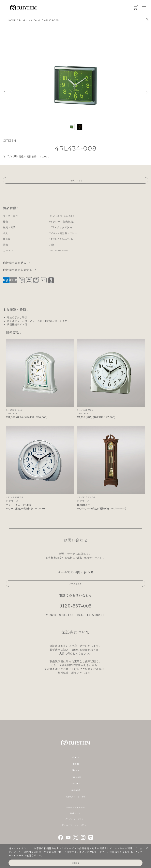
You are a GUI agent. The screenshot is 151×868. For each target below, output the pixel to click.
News (75, 770)
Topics (75, 764)
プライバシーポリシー (76, 819)
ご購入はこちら (76, 180)
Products (75, 777)
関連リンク (76, 813)
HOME (12, 20)
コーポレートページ (75, 807)
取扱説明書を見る (15, 263)
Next (147, 92)
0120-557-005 (76, 605)
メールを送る (75, 584)
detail (37, 20)
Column (76, 783)
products (25, 20)
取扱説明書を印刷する (18, 270)
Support (75, 790)
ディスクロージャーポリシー (75, 825)
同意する (76, 863)
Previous (4, 92)
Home (75, 757)
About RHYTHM (75, 797)
